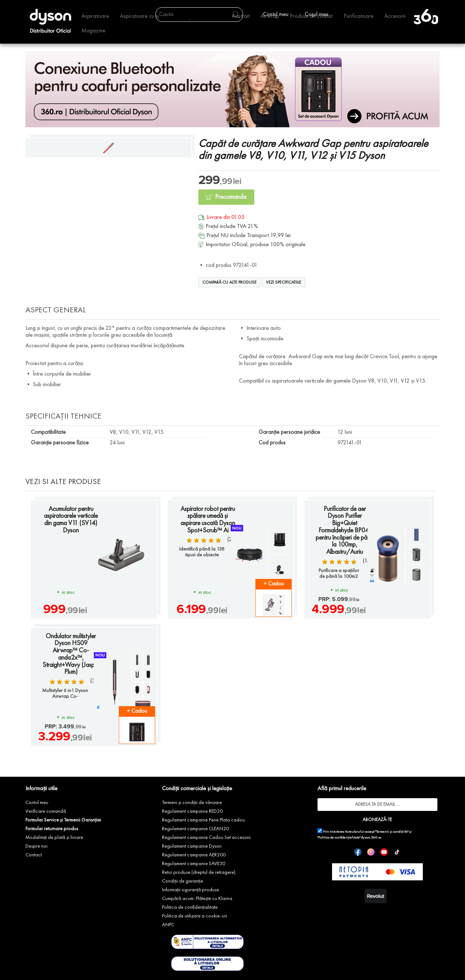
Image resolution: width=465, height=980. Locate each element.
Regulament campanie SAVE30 (194, 864)
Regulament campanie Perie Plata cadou (203, 820)
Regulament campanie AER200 (194, 855)
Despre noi (37, 846)
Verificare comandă (46, 811)
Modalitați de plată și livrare (54, 837)
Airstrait (241, 16)
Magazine (93, 31)
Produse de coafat (311, 16)
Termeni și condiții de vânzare (192, 803)
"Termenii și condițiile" (392, 832)
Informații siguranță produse (191, 890)
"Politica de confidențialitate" (339, 838)
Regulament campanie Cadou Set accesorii (206, 837)
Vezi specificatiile (284, 283)
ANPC (168, 925)
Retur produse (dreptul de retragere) (199, 872)
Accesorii (395, 16)
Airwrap (270, 16)
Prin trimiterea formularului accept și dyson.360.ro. (365, 834)
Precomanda (231, 197)
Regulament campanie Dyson (192, 846)
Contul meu (37, 803)
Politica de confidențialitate (190, 907)
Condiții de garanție (183, 881)
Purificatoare (359, 16)
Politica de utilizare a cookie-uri (195, 916)
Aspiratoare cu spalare (146, 16)
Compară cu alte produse (229, 283)
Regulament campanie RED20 (192, 811)
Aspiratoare (95, 16)
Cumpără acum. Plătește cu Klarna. (198, 899)
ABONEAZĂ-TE (377, 820)
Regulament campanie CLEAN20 (195, 829)
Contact (34, 855)
